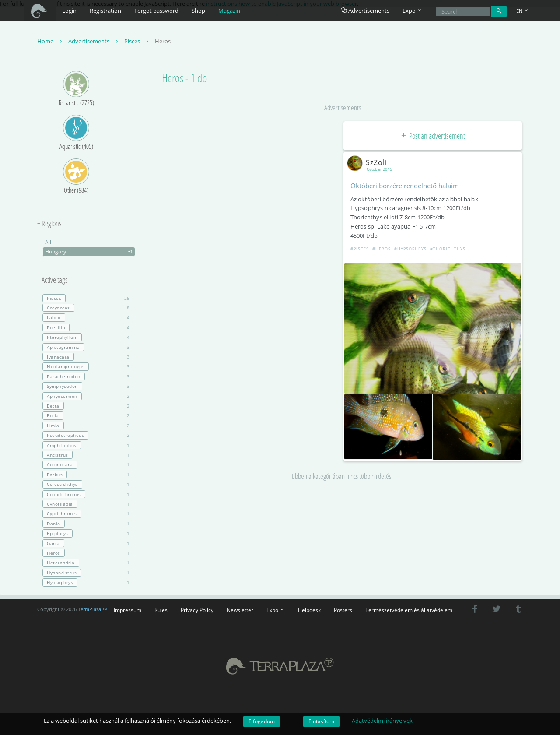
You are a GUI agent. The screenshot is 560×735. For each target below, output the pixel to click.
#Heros (381, 249)
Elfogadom (262, 721)
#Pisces (360, 249)
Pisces (137, 41)
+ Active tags (52, 280)
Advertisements (365, 11)
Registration (105, 11)
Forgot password (156, 11)
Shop (198, 11)
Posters (343, 610)
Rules (161, 610)
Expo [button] (413, 11)
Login (69, 11)
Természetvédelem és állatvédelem (409, 610)
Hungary (90, 252)
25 (86, 298)
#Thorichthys (448, 249)
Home (51, 41)
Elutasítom (321, 721)
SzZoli (369, 162)
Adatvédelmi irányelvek (382, 721)
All (48, 242)
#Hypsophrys (410, 249)
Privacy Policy (197, 610)
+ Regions (49, 224)
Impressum (128, 610)
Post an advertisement (432, 136)
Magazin (229, 11)
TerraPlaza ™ (93, 609)
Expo (276, 610)
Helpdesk (309, 610)
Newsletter (240, 610)
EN (523, 11)
